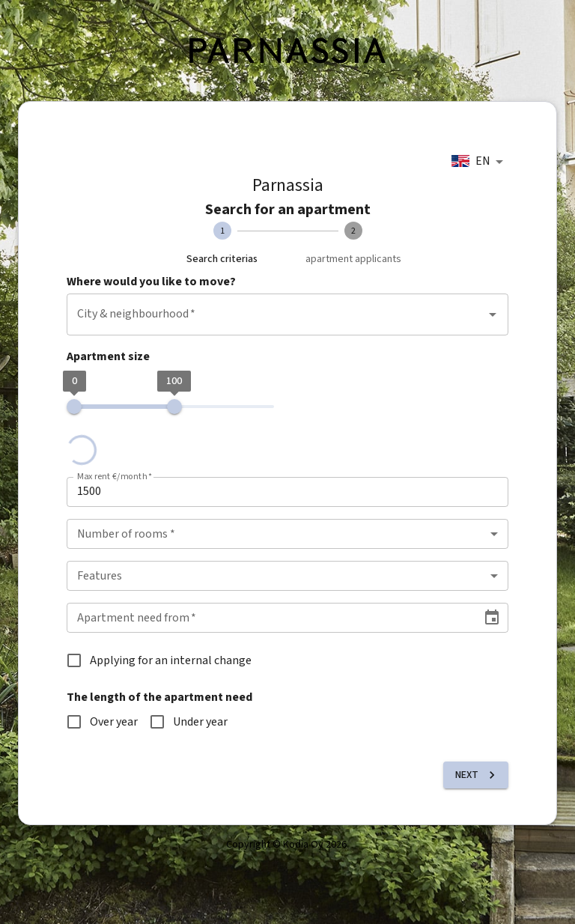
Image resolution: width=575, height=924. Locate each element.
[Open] (493, 314)
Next (477, 775)
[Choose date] (492, 618)
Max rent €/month (115, 477)
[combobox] (480, 162)
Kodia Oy (303, 845)
